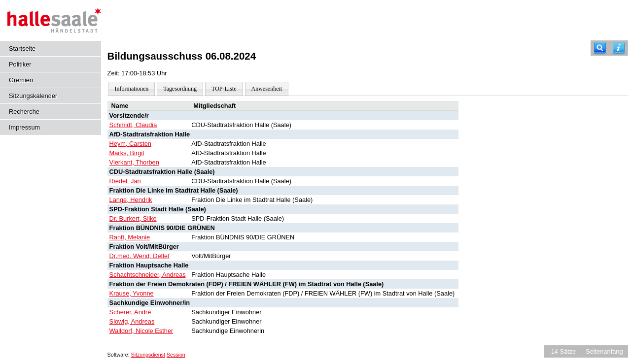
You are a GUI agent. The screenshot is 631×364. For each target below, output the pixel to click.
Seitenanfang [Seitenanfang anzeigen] (604, 351)
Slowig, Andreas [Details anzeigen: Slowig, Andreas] (132, 321)
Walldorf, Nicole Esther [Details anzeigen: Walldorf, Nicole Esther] (141, 331)
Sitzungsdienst (148, 355)
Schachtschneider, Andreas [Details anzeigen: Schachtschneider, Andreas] (148, 275)
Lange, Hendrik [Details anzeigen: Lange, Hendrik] (131, 200)
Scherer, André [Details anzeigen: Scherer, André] (130, 312)
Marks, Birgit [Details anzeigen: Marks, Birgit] (127, 153)
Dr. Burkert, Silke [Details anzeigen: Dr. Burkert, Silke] (133, 218)
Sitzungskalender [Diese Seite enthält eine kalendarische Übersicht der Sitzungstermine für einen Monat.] (33, 96)
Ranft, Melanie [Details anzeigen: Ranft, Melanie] (130, 237)
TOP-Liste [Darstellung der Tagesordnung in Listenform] (224, 89)
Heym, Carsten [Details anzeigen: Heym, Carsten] (130, 144)
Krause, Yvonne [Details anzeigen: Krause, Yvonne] (132, 293)
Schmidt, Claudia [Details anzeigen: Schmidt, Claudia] (133, 125)
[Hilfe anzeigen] (619, 48)
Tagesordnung (180, 89)
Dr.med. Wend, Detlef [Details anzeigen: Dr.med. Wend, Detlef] (140, 256)
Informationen (132, 89)
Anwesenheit (267, 89)
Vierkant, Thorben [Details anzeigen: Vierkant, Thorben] (134, 162)
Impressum (24, 127)
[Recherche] (600, 48)
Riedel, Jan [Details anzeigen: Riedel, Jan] (125, 181)
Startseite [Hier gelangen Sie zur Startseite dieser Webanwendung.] (22, 49)
